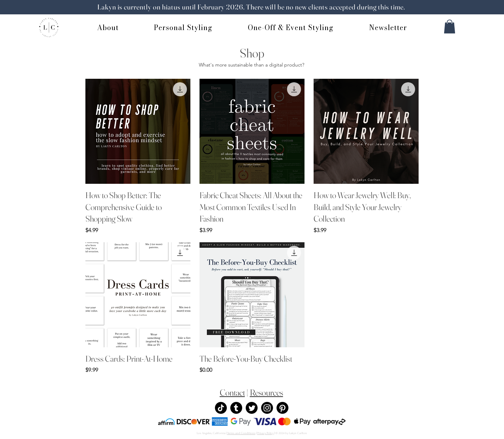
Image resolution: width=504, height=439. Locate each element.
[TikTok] (221, 408)
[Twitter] (252, 408)
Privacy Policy (265, 433)
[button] (450, 26)
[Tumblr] (236, 408)
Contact (232, 392)
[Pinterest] (282, 408)
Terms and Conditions (241, 433)
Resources (267, 392)
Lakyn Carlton (298, 433)
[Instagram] (267, 408)
